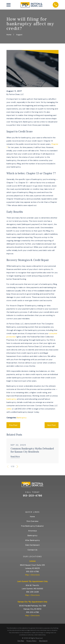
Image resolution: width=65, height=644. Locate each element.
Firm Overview (32, 521)
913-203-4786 (32, 496)
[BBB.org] (38, 503)
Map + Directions (32, 575)
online (9, 409)
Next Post (52, 425)
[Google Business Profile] (27, 503)
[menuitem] (21, 641)
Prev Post (13, 425)
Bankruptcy (22, 418)
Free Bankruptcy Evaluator (32, 526)
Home (32, 517)
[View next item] (17, 466)
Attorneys (32, 531)
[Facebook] (32, 503)
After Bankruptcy (32, 540)
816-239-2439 (32, 592)
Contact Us (32, 550)
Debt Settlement (32, 545)
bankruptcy (11, 399)
